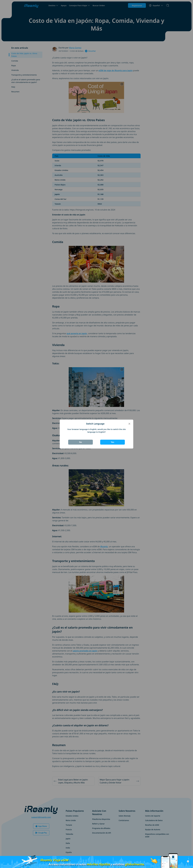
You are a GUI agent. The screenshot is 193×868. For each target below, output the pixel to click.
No (81, 442)
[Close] (129, 424)
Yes (113, 442)
